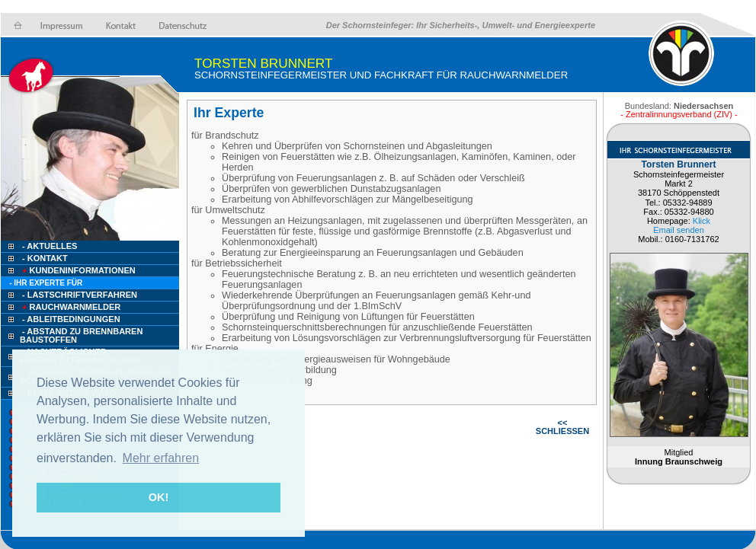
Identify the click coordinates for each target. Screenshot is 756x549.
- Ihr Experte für (46, 283)
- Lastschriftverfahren (80, 295)
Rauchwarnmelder (70, 307)
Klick (702, 221)
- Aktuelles (48, 246)
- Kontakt (44, 258)
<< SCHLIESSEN (562, 427)
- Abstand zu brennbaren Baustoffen (81, 335)
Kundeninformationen (78, 270)
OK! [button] (159, 497)
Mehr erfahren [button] (161, 458)
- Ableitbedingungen (71, 319)
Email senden (679, 230)
